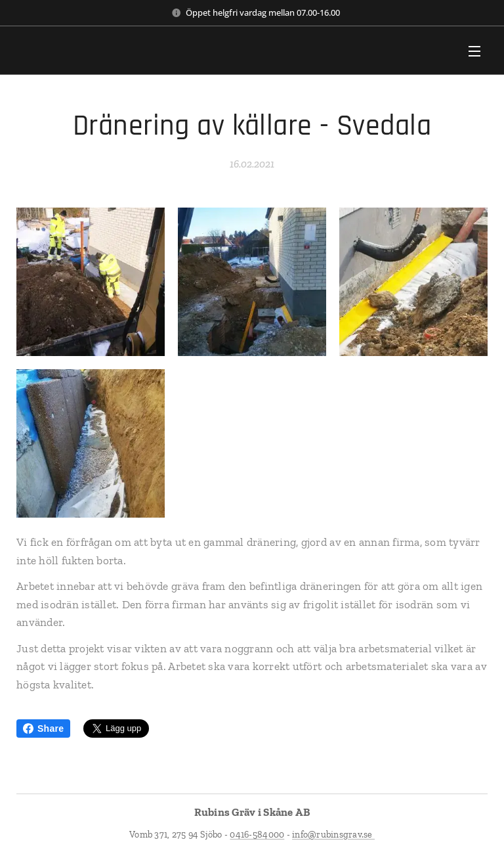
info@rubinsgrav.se (333, 835)
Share (43, 729)
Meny (474, 51)
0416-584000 (257, 835)
